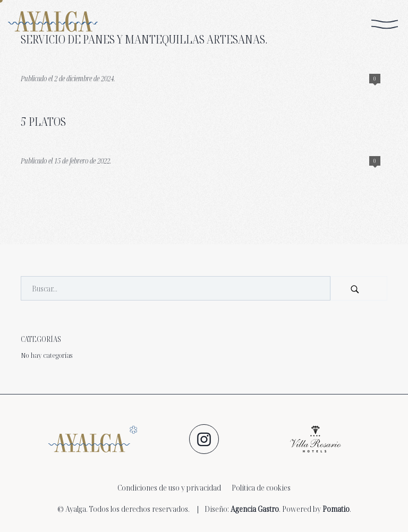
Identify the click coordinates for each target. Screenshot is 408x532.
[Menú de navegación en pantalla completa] (385, 24)
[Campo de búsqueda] (176, 288)
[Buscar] (359, 288)
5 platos (43, 121)
